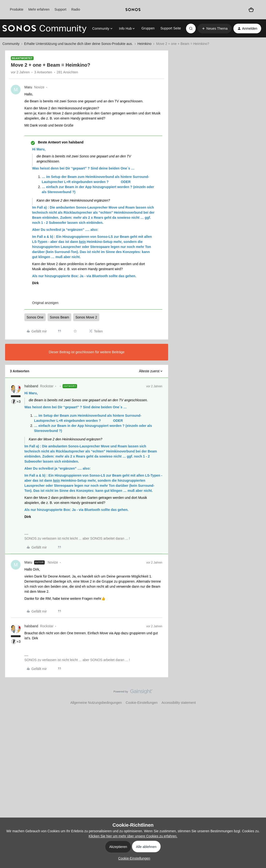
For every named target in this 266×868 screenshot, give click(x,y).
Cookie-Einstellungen (142, 703)
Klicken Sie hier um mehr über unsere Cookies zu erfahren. (133, 836)
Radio (76, 9)
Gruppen (148, 28)
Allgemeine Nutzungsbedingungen (96, 703)
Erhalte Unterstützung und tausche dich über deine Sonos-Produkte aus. (79, 44)
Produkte (17, 9)
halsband (31, 386)
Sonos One (35, 317)
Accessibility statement (179, 703)
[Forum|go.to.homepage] (44, 28)
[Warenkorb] (251, 10)
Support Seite (171, 28)
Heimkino (144, 44)
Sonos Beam (59, 317)
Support (61, 9)
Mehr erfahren (39, 9)
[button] (215, 28)
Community (11, 44)
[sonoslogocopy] (133, 10)
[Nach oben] (256, 696)
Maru (28, 87)
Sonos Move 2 (86, 317)
